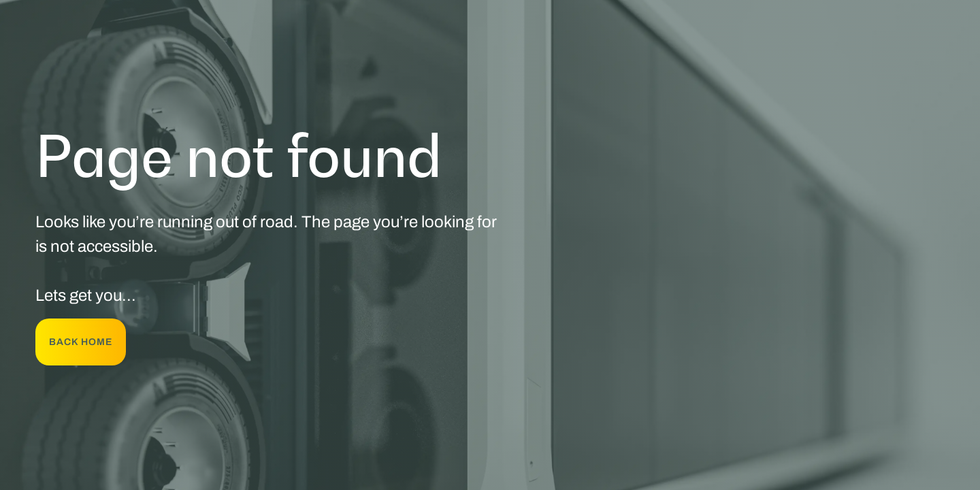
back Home (81, 342)
